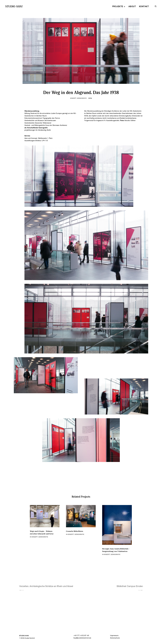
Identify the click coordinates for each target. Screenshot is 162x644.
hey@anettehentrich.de (82, 638)
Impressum (114, 635)
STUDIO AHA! (14, 6)
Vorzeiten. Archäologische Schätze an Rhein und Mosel (46, 586)
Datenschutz (115, 638)
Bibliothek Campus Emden (130, 586)
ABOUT (132, 6)
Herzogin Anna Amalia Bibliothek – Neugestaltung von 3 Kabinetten (116, 550)
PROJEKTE (118, 6)
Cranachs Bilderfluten (75, 531)
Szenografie (82, 98)
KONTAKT (144, 6)
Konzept (73, 98)
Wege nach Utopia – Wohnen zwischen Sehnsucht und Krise (42, 532)
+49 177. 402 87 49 (81, 635)
